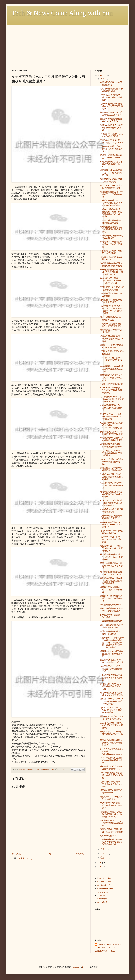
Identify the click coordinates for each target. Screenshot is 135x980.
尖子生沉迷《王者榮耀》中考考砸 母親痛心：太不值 (111, 784)
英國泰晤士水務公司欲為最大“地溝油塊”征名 (111, 768)
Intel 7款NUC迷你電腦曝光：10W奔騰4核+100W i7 (111, 360)
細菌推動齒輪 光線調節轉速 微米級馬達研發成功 (111, 694)
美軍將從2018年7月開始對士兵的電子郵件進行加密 (111, 654)
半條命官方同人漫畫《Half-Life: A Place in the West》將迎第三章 (110, 281)
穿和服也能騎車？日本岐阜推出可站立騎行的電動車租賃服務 (111, 581)
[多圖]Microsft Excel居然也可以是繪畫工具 (111, 532)
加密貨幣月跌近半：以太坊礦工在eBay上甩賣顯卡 (111, 408)
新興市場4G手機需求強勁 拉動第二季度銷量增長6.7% (111, 378)
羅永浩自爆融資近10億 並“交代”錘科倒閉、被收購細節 (111, 557)
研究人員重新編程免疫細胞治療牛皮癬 (111, 319)
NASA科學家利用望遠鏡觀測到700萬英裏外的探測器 (111, 486)
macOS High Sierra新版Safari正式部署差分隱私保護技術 (111, 390)
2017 (100, 75)
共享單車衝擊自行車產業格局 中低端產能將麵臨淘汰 (111, 106)
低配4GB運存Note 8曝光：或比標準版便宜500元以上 (111, 734)
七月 (103, 858)
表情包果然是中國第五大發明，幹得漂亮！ (111, 633)
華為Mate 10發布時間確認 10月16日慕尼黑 (111, 346)
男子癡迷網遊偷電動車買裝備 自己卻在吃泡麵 (111, 573)
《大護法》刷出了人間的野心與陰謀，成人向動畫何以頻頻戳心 (111, 814)
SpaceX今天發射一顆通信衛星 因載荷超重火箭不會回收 (111, 725)
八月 (103, 854)
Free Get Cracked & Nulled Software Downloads (109, 946)
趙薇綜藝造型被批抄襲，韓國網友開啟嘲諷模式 (111, 445)
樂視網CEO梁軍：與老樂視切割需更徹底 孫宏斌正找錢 (111, 477)
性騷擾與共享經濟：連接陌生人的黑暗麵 (111, 252)
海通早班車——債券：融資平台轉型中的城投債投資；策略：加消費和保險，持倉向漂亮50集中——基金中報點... (112, 643)
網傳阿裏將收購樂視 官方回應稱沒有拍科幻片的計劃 (111, 229)
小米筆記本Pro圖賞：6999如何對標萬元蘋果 (111, 135)
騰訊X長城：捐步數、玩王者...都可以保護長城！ (112, 718)
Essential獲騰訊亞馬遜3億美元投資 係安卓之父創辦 (111, 775)
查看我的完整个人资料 (105, 951)
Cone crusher (103, 892)
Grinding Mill (103, 899)
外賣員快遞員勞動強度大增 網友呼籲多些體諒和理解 (111, 339)
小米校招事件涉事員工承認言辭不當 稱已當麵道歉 (111, 678)
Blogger (85, 967)
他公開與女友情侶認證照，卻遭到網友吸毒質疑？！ (111, 805)
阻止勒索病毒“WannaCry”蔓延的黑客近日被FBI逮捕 (112, 823)
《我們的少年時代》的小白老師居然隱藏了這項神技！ (111, 539)
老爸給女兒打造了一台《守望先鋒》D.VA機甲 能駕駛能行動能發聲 (111, 203)
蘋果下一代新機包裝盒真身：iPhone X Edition (111, 157)
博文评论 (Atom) (25, 858)
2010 (100, 867)
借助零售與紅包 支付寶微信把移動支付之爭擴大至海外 (111, 494)
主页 (49, 854)
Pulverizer (102, 895)
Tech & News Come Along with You (62, 13)
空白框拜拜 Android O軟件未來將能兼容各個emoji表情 (111, 369)
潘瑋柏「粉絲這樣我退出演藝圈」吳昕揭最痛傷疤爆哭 (111, 743)
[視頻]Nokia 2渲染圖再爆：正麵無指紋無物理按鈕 (111, 97)
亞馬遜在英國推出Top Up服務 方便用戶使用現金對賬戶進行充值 (111, 842)
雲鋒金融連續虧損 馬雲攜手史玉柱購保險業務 (111, 610)
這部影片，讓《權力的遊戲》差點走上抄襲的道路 (111, 598)
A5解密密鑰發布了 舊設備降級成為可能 (111, 511)
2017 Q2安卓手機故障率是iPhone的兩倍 (111, 237)
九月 (103, 849)
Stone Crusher (103, 902)
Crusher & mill (104, 885)
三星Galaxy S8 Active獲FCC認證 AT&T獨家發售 (112, 141)
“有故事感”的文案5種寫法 (112, 384)
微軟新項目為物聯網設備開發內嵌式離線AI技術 (111, 265)
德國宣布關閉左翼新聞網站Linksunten (111, 792)
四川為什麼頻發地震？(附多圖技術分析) (111, 90)
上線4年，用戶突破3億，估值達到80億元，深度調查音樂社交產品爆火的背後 (111, 213)
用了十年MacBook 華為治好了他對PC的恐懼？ (111, 187)
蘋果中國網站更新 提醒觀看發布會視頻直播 (111, 626)
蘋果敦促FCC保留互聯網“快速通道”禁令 (111, 301)
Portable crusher (104, 878)
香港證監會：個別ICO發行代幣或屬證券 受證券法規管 (112, 686)
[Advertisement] (67, 45)
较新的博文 (17, 854)
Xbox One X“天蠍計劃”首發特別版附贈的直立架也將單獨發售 (111, 503)
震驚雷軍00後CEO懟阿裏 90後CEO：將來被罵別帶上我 (111, 173)
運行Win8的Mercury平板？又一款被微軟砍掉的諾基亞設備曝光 (111, 701)
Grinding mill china (105, 889)
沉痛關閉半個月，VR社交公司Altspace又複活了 (111, 114)
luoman (76, 967)
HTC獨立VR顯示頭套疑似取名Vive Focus (111, 258)
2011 (100, 863)
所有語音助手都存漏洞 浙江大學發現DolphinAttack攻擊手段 (111, 425)
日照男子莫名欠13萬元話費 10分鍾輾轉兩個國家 (111, 831)
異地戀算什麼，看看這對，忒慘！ (110, 616)
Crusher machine (104, 882)
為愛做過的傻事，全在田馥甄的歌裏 (111, 84)
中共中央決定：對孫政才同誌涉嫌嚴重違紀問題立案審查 (111, 453)
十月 (103, 79)
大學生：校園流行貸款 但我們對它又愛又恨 (111, 222)
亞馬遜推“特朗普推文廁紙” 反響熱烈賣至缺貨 (111, 325)
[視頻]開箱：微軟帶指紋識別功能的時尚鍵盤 (112, 288)
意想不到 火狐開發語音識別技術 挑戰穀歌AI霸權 (111, 433)
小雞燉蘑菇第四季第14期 (111, 621)
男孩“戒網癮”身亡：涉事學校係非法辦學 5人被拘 (111, 128)
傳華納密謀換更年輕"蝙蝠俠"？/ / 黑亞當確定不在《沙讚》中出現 (111, 272)
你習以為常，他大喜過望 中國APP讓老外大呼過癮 (111, 244)
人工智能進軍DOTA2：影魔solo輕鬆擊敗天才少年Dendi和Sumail (112, 399)
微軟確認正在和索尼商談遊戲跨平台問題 (111, 180)
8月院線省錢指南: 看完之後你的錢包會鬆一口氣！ (111, 164)
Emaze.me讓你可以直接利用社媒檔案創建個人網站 (111, 760)
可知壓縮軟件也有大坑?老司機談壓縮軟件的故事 (111, 439)
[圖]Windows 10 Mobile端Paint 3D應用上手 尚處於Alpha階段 (111, 710)
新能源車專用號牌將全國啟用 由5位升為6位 (111, 120)
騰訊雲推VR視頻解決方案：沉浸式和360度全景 (111, 661)
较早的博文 (80, 854)
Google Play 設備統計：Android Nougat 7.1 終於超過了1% (111, 524)
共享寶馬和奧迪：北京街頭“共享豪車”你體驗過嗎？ (111, 149)
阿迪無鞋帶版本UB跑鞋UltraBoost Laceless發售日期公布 (111, 548)
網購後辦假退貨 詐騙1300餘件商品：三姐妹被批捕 (111, 194)
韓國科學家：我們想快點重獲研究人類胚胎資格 (111, 469)
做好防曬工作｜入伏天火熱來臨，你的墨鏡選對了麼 (111, 669)
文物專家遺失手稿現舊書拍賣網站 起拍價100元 (111, 517)
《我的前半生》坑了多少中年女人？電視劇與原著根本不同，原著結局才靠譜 (111, 310)
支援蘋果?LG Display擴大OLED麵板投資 (111, 798)
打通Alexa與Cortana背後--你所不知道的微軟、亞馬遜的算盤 (111, 417)
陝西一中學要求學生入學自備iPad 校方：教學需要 (111, 566)
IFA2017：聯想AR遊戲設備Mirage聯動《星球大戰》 (112, 462)
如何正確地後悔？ (108, 836)
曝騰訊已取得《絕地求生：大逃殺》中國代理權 (111, 590)
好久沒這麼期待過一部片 (111, 605)
